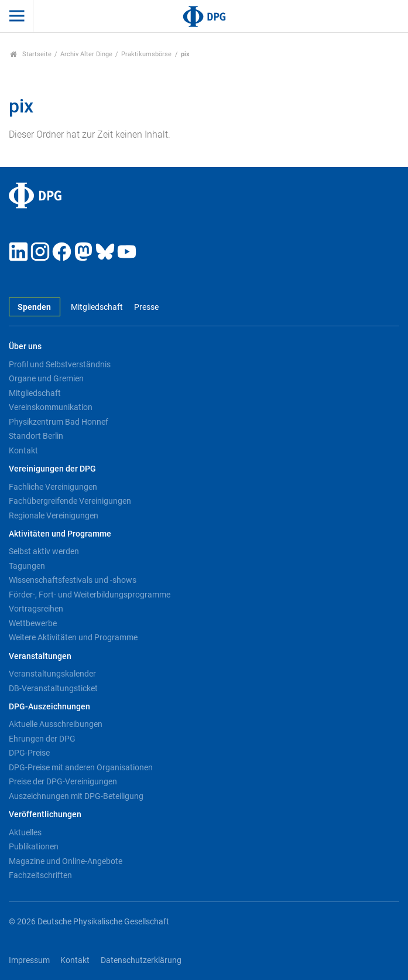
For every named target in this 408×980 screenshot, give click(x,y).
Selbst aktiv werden (44, 551)
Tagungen (27, 566)
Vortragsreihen (36, 609)
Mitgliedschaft (97, 307)
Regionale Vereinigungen (54, 515)
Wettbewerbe (33, 623)
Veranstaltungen (40, 656)
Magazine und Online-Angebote (66, 861)
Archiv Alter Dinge (86, 54)
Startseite (31, 54)
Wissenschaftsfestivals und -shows (73, 580)
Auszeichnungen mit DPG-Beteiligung (76, 796)
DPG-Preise (29, 753)
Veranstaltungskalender (52, 674)
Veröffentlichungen (45, 815)
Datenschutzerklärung (141, 960)
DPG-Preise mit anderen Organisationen (81, 767)
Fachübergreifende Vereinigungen (70, 501)
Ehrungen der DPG (42, 739)
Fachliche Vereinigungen (53, 487)
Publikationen (34, 846)
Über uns (25, 346)
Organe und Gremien (46, 378)
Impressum (29, 960)
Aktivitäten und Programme (60, 534)
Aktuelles (25, 832)
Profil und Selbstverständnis (60, 364)
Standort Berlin (36, 436)
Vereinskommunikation (51, 407)
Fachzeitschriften (40, 875)
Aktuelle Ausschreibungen (56, 724)
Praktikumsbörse (146, 54)
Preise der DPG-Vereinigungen (63, 781)
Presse (146, 307)
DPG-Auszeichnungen (49, 707)
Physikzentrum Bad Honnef (59, 422)
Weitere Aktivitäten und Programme (73, 637)
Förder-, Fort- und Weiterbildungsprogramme (90, 595)
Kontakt (23, 450)
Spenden (34, 307)
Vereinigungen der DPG (52, 469)
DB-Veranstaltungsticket (53, 688)
